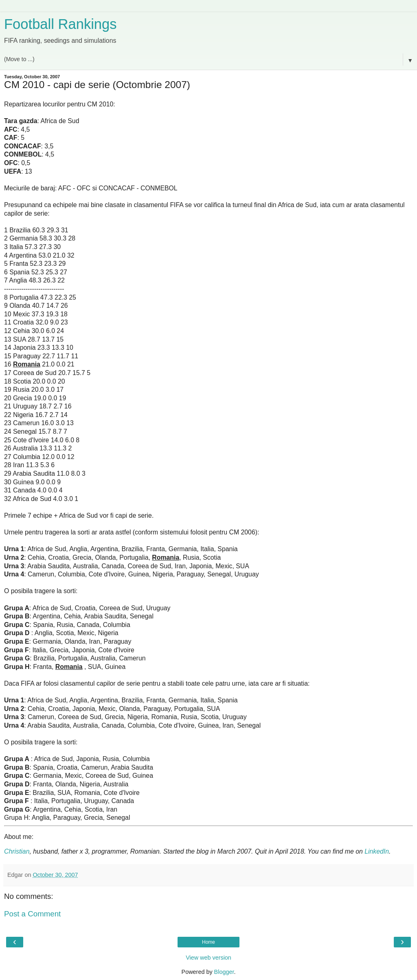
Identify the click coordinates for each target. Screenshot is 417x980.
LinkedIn (377, 851)
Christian (17, 851)
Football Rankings (60, 24)
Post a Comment (32, 914)
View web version (208, 958)
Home (208, 942)
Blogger (224, 972)
